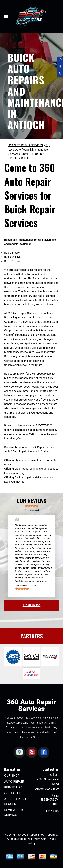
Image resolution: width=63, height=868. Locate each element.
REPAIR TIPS (13, 787)
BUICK (25, 158)
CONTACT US (14, 793)
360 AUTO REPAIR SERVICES (26, 145)
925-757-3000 (44, 425)
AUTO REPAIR (14, 781)
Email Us (52, 811)
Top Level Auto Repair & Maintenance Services (29, 150)
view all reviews (32, 605)
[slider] (32, 506)
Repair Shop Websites (43, 835)
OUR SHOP (12, 776)
